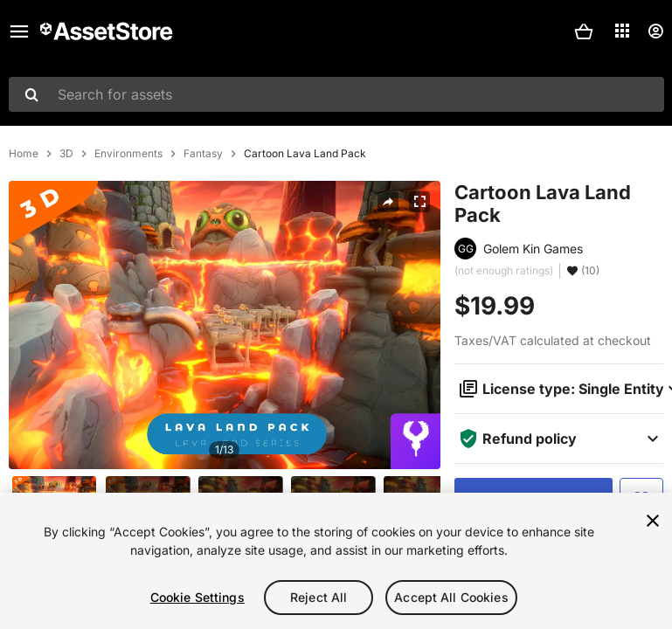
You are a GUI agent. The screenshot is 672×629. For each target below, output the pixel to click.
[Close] (653, 521)
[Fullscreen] (419, 202)
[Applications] (622, 31)
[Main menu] (19, 31)
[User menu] (655, 31)
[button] (584, 31)
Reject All (319, 597)
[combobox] (336, 94)
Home (24, 154)
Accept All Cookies (451, 597)
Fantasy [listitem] (203, 154)
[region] (336, 561)
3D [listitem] (66, 154)
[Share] (388, 202)
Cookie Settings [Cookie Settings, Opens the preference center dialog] (197, 597)
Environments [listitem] (128, 154)
